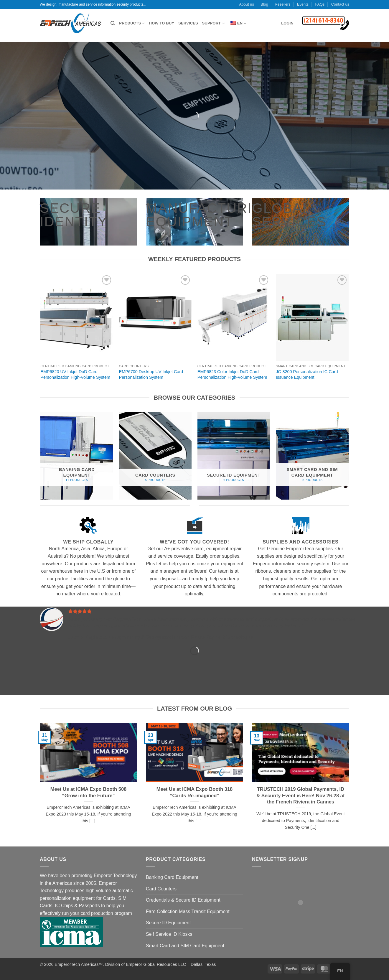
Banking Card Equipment (172, 877)
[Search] (113, 23)
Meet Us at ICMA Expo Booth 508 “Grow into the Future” (89, 792)
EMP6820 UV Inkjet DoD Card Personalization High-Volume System (75, 374)
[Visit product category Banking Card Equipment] (77, 456)
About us (247, 4)
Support (214, 23)
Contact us (340, 4)
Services (188, 23)
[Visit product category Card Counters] (155, 456)
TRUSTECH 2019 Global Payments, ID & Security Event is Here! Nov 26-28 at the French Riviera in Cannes (301, 795)
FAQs (320, 4)
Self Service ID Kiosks (169, 934)
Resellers (282, 4)
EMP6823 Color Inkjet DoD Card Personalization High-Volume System (232, 374)
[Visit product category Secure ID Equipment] (234, 456)
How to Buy (162, 23)
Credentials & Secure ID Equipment (183, 900)
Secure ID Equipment (168, 923)
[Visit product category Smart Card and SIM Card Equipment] (312, 456)
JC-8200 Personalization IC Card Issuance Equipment (307, 374)
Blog (264, 4)
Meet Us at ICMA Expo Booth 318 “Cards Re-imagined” (195, 792)
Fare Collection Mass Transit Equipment (188, 911)
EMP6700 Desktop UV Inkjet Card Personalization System (151, 374)
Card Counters (161, 889)
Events (303, 4)
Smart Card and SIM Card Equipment (185, 946)
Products (132, 23)
